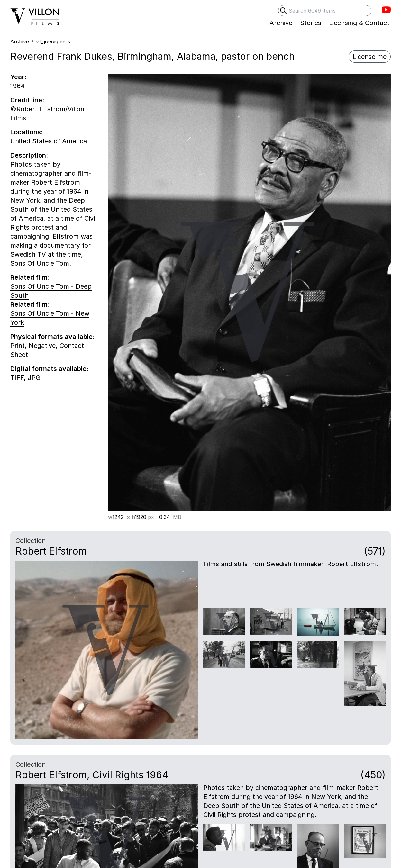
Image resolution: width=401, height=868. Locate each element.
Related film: (30, 277)
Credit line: (27, 100)
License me (370, 57)
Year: (18, 77)
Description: (29, 155)
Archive (20, 41)
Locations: (27, 132)
